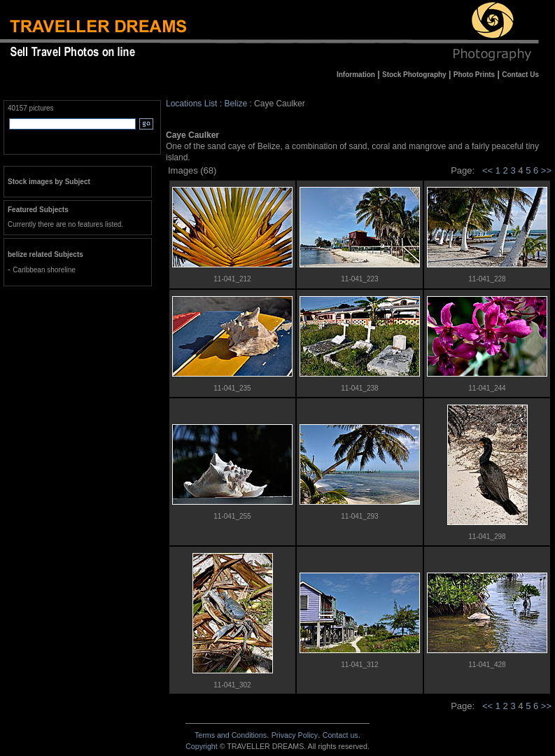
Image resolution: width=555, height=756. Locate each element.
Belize (236, 104)
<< (487, 170)
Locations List (191, 104)
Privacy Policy (295, 735)
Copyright (202, 746)
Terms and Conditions (231, 735)
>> (546, 170)
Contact (340, 735)
